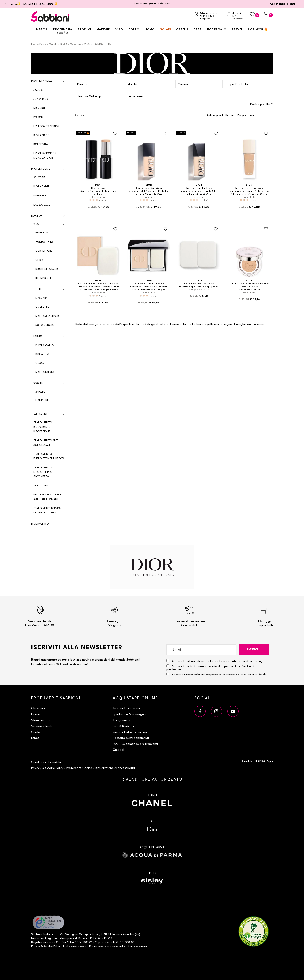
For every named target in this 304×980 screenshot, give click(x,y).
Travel (237, 29)
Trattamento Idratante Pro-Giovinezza (43, 472)
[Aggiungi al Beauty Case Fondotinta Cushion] (266, 229)
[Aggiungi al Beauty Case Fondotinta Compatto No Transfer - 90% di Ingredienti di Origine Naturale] (166, 229)
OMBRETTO (43, 307)
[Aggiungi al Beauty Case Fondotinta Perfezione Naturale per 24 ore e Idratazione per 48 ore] (266, 133)
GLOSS (40, 363)
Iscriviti (254, 650)
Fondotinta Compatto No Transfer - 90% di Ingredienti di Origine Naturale (149, 290)
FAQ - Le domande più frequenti (135, 744)
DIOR (64, 44)
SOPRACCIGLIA (45, 325)
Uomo (150, 29)
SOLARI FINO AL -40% (39, 4)
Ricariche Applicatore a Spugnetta (199, 287)
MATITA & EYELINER (47, 316)
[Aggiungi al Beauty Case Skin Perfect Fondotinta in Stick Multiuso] (115, 133)
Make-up (103, 29)
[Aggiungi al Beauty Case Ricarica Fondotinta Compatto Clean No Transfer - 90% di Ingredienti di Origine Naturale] (115, 229)
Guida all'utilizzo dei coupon (132, 732)
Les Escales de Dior (46, 126)
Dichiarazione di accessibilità (115, 768)
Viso (119, 29)
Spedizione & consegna (129, 714)
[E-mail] (201, 650)
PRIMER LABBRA (45, 345)
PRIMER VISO (43, 233)
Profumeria (63, 31)
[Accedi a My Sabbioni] (236, 16)
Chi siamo (38, 709)
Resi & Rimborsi (123, 726)
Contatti (37, 732)
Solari (165, 29)
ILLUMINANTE (44, 278)
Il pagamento (122, 720)
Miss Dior (39, 108)
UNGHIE (38, 383)
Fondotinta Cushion (249, 290)
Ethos (35, 738)
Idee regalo (217, 29)
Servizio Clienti (41, 726)
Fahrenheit (41, 196)
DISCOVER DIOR (41, 524)
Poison (38, 117)
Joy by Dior (41, 99)
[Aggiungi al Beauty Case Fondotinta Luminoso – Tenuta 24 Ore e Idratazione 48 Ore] (216, 133)
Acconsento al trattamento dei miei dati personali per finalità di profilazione (210, 668)
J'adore (38, 90)
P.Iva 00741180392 (80, 942)
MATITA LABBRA (45, 372)
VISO (87, 44)
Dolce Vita (41, 144)
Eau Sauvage (42, 205)
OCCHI (37, 289)
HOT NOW (258, 29)
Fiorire (35, 714)
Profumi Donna (42, 81)
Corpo (134, 29)
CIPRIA (39, 260)
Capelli (182, 29)
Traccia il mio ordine (127, 709)
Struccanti (41, 486)
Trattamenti (40, 414)
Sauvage (39, 178)
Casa (197, 29)
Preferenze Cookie (79, 768)
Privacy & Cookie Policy (47, 768)
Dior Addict (41, 135)
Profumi (84, 29)
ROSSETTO (42, 354)
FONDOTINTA (44, 242)
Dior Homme (41, 187)
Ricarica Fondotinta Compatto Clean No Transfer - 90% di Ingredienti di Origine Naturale (98, 290)
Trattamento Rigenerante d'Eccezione (43, 427)
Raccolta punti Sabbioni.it (131, 738)
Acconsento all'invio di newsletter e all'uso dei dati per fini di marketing (214, 661)
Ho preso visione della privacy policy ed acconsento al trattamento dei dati (220, 675)
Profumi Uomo (41, 169)
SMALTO (41, 392)
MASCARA (41, 298)
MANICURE (42, 401)
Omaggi (118, 750)
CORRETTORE (44, 251)
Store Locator (41, 720)
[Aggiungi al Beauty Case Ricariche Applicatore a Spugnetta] (216, 229)
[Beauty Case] (255, 15)
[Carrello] (268, 15)
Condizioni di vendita (46, 762)
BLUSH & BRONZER (47, 269)
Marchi (42, 29)
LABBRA (38, 336)
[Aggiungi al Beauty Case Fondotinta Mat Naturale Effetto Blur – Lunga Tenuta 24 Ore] (166, 133)
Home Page (39, 44)
